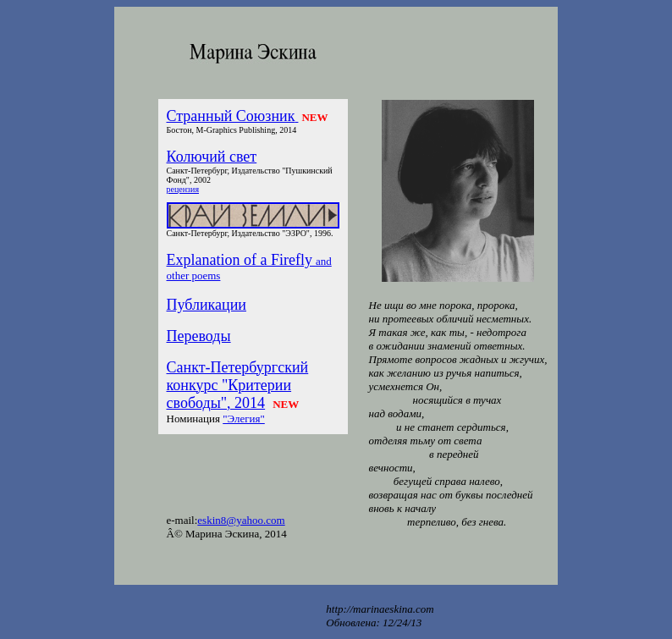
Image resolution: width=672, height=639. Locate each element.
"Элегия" (244, 419)
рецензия (183, 189)
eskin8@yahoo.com (241, 520)
